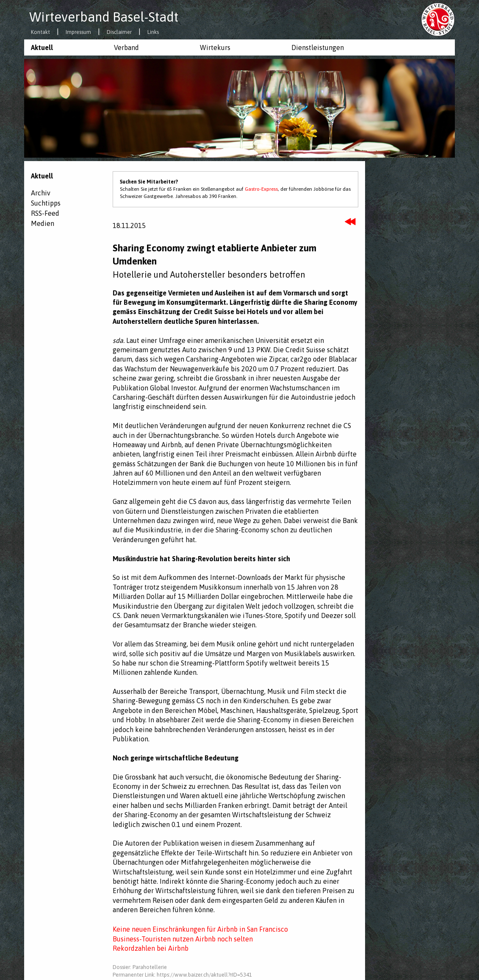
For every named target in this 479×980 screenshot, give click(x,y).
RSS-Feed (45, 213)
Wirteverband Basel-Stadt (104, 17)
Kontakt (40, 32)
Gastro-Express (261, 189)
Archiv (41, 193)
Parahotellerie (150, 967)
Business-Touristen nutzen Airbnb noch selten (183, 939)
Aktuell (42, 47)
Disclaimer (119, 32)
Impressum (78, 32)
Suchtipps (46, 203)
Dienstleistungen (318, 47)
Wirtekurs (215, 47)
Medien (43, 223)
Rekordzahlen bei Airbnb (151, 948)
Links (153, 32)
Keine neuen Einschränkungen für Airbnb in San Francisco (200, 929)
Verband (126, 47)
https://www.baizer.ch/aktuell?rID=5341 (204, 975)
